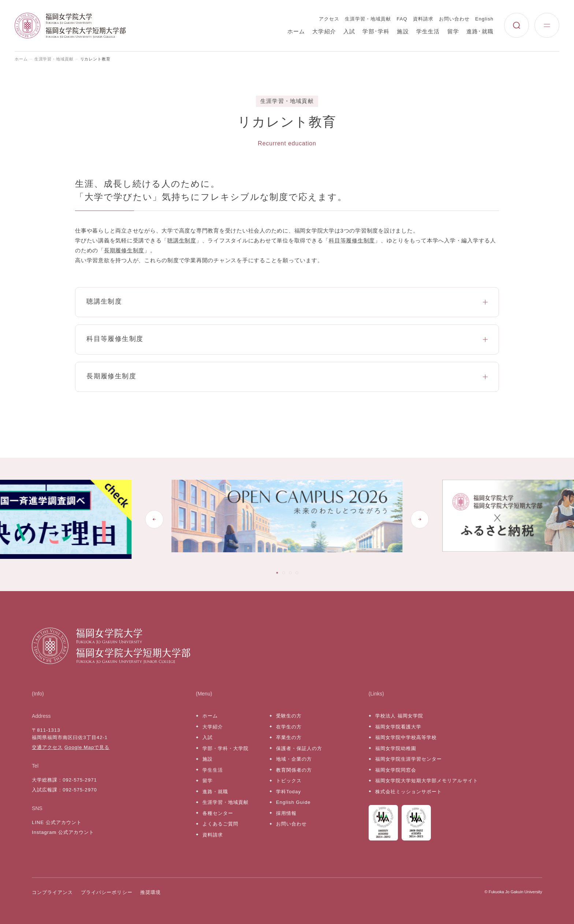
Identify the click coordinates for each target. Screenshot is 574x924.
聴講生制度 (182, 240)
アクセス (329, 19)
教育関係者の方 (294, 770)
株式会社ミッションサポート (409, 792)
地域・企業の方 (294, 759)
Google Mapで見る (87, 747)
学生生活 (428, 31)
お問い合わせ (454, 19)
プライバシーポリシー (107, 892)
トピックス (289, 781)
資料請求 (423, 19)
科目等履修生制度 (352, 240)
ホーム (296, 31)
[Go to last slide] (154, 519)
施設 (403, 31)
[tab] (277, 573)
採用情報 (286, 813)
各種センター (218, 813)
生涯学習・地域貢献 (368, 19)
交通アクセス (47, 747)
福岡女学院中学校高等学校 (406, 737)
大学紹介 (324, 31)
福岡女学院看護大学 (398, 727)
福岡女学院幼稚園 (396, 748)
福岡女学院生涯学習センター (409, 759)
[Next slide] (420, 519)
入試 (349, 31)
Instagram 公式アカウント (63, 832)
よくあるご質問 (220, 824)
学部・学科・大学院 (225, 748)
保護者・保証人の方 (299, 748)
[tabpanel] (287, 519)
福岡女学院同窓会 (396, 770)
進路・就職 (215, 792)
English (484, 19)
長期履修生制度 (124, 250)
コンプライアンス (52, 892)
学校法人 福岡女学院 (399, 716)
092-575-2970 (80, 790)
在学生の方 (289, 727)
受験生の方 (289, 716)
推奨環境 (150, 892)
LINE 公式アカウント (57, 822)
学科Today (288, 792)
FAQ (402, 19)
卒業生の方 (289, 737)
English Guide (293, 802)
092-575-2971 (80, 780)
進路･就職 (480, 31)
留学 (453, 31)
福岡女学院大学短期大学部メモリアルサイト (427, 781)
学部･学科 (376, 31)
